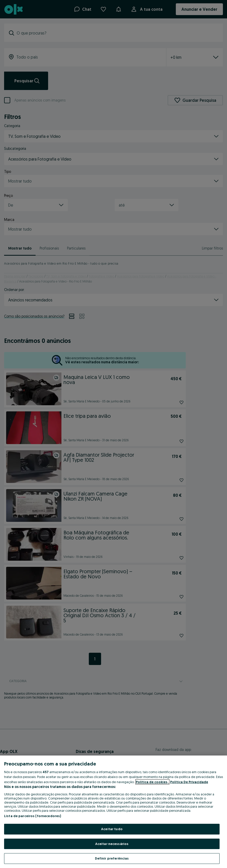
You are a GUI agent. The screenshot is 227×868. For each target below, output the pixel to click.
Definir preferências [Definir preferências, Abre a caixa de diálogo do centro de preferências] (112, 858)
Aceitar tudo (112, 829)
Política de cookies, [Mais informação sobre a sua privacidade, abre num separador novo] (152, 782)
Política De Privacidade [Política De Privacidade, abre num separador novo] (189, 782)
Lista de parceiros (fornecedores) (33, 816)
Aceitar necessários (112, 844)
